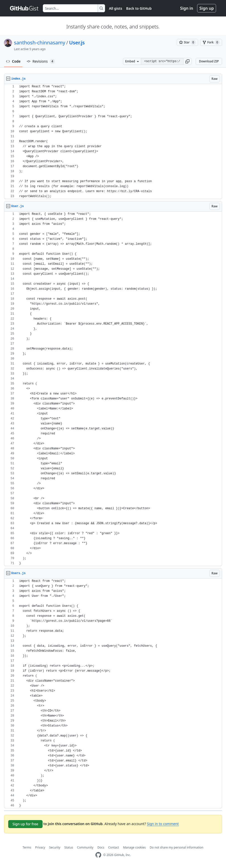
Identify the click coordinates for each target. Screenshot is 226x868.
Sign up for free (25, 824)
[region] (113, 142)
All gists (116, 8)
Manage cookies (134, 847)
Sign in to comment (163, 824)
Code (13, 61)
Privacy (40, 847)
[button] (187, 61)
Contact (114, 847)
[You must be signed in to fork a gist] (211, 42)
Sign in (187, 8)
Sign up (207, 8)
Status (69, 847)
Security (55, 847)
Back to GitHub (139, 8)
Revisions (41, 61)
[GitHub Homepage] (98, 855)
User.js (77, 43)
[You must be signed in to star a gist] (187, 42)
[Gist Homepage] (24, 8)
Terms (27, 847)
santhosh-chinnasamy (40, 43)
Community (85, 847)
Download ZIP (209, 61)
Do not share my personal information (177, 847)
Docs (101, 847)
